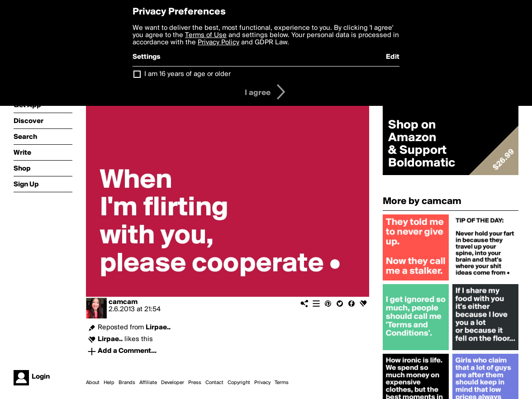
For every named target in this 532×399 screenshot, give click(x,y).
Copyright (239, 383)
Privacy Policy (218, 43)
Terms (282, 383)
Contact (214, 383)
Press (195, 383)
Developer (173, 383)
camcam (123, 302)
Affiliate (148, 383)
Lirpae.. (158, 328)
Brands (127, 383)
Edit (393, 57)
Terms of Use (206, 35)
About (93, 383)
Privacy (262, 383)
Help (109, 383)
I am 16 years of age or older (188, 74)
